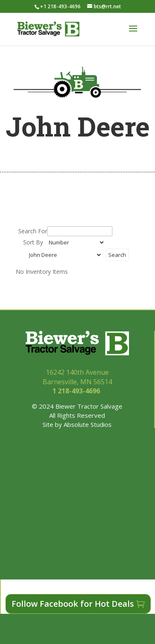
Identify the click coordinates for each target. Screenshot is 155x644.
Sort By (33, 242)
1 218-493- (77, 391)
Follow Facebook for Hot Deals (73, 604)
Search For (33, 231)
